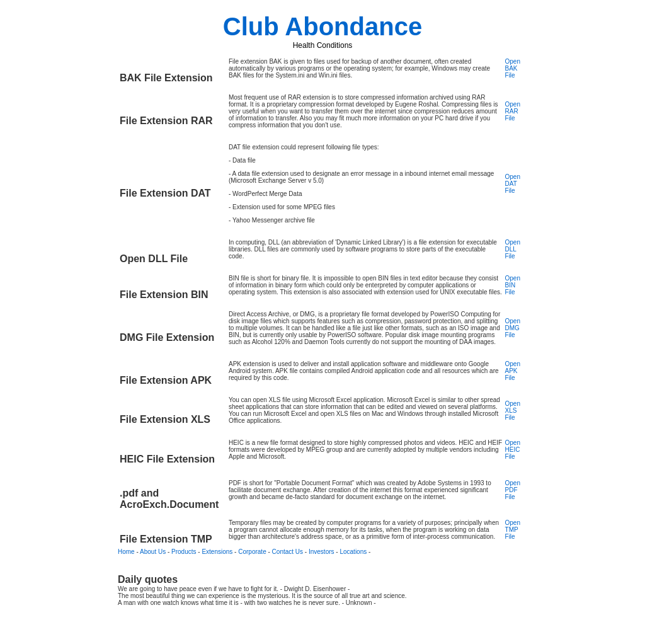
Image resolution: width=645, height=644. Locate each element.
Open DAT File (513, 184)
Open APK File (513, 371)
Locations (353, 552)
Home (126, 552)
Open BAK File (513, 68)
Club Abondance (322, 26)
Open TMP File (513, 530)
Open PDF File (513, 490)
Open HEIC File (513, 450)
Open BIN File (513, 285)
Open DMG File (513, 328)
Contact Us (288, 552)
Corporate (252, 552)
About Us (153, 552)
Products (184, 552)
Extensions (217, 552)
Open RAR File (513, 111)
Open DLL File (513, 249)
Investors (322, 552)
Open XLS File (513, 411)
